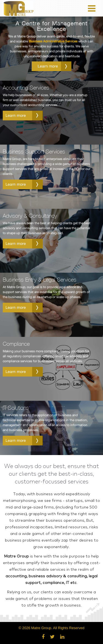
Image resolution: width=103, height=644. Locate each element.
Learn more (55, 66)
